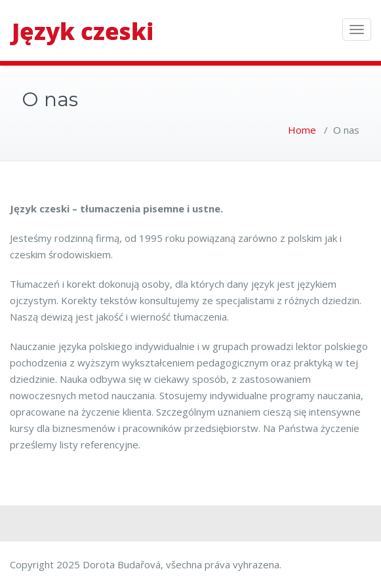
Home (302, 130)
